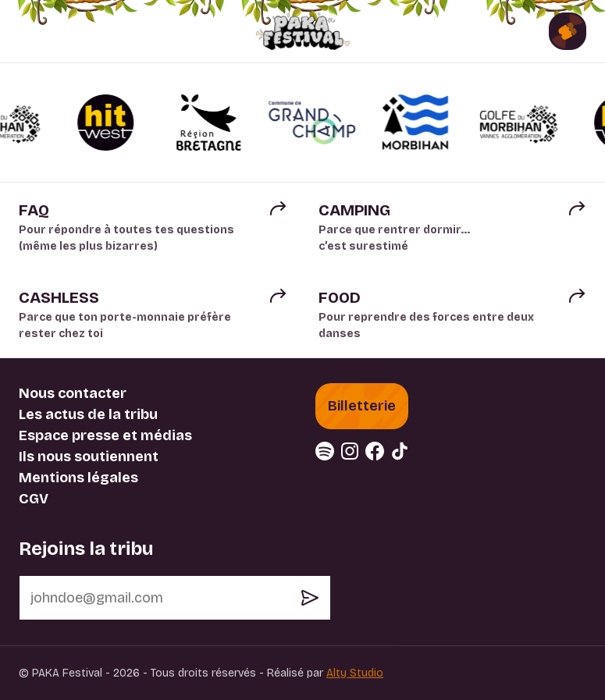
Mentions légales (78, 478)
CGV (34, 499)
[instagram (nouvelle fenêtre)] (350, 451)
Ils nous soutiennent (89, 457)
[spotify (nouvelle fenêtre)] (325, 451)
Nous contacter (73, 393)
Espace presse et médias (105, 435)
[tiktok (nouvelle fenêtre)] (400, 451)
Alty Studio (355, 673)
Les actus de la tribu (88, 414)
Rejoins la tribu (86, 549)
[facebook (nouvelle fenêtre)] (375, 451)
